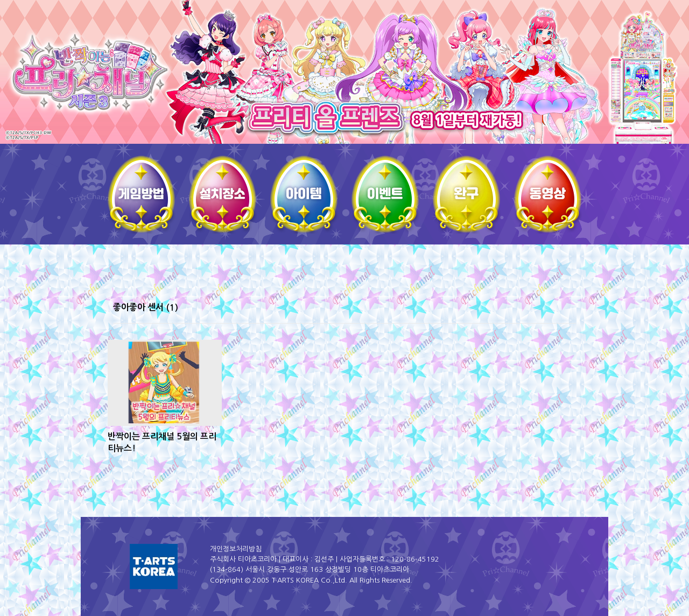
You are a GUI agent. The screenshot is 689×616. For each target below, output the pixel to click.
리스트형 (570, 309)
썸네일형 (554, 309)
